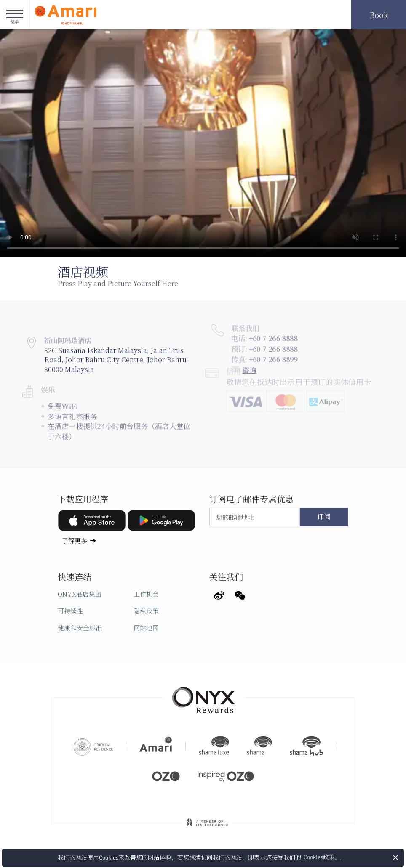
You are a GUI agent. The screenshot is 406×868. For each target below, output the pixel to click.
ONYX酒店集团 (80, 594)
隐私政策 (146, 611)
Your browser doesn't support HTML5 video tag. (203, 143)
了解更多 (75, 540)
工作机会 (146, 594)
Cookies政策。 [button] (322, 857)
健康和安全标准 (80, 628)
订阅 (324, 517)
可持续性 (70, 611)
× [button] (396, 857)
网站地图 (146, 628)
